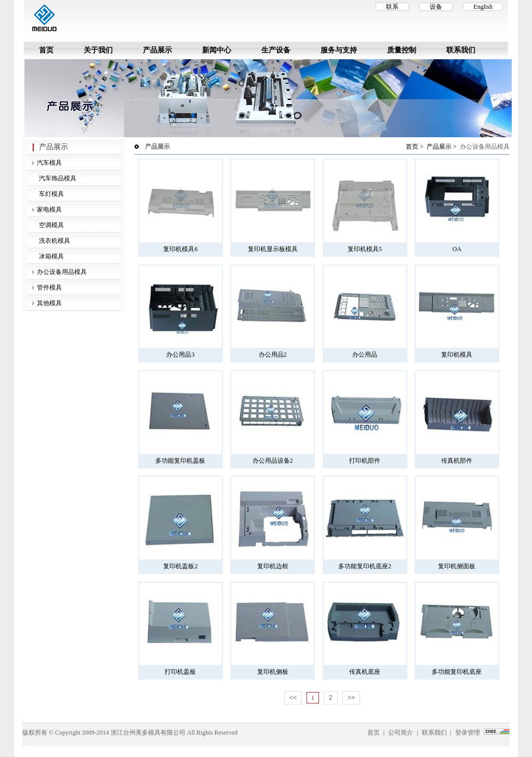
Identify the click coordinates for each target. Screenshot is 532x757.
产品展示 (157, 50)
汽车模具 (49, 163)
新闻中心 (217, 50)
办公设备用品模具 (62, 272)
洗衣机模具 (54, 241)
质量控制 (402, 50)
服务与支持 (339, 50)
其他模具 (49, 303)
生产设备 (276, 50)
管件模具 (49, 288)
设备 (436, 7)
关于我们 (98, 50)
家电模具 (49, 210)
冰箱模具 (51, 256)
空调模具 (51, 225)
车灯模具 (51, 194)
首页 (46, 50)
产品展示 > (442, 147)
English (483, 7)
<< (293, 698)
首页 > (415, 147)
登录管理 (468, 733)
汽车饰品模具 (57, 178)
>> (351, 698)
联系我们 (461, 50)
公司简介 (401, 733)
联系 (392, 7)
